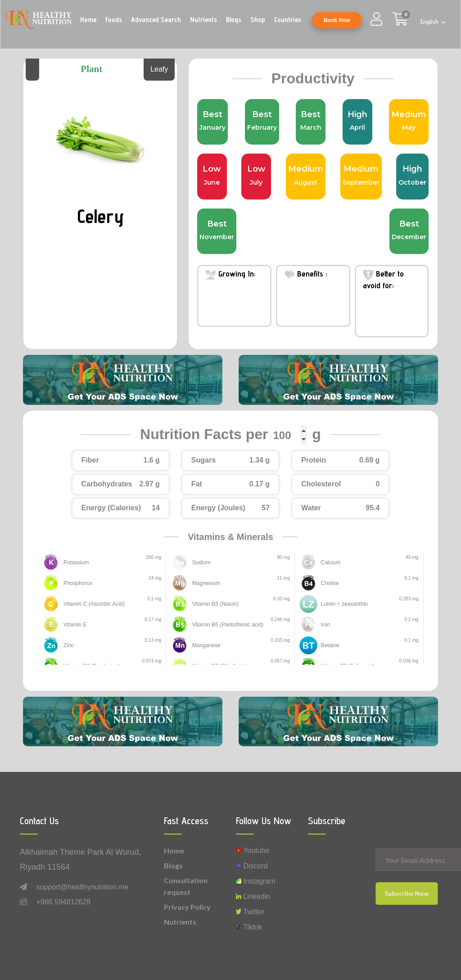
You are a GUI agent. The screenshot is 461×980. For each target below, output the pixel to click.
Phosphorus (76, 583)
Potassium (74, 563)
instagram (256, 881)
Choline (328, 583)
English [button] (430, 22)
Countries (288, 20)
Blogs (234, 20)
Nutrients (203, 20)
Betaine (328, 646)
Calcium (329, 563)
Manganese (204, 646)
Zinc (68, 646)
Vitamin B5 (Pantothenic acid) (223, 625)
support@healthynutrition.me (82, 887)
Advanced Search (156, 20)
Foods (114, 20)
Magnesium (204, 583)
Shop (258, 20)
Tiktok (249, 927)
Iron (325, 625)
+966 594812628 (63, 902)
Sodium (200, 563)
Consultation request (186, 886)
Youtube (253, 851)
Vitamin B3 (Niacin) (212, 604)
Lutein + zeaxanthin (341, 604)
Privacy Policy (187, 907)
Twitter (250, 912)
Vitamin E (73, 625)
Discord (252, 866)
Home (88, 20)
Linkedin (253, 896)
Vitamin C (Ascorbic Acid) (89, 604)
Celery (100, 215)
